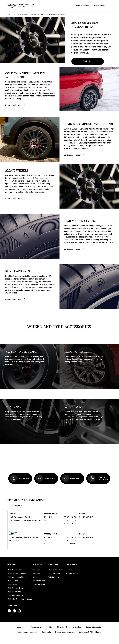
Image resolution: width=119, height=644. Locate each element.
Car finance (72, 564)
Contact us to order (14, 105)
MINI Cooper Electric (15, 570)
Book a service (54, 574)
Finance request (72, 574)
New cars (36, 570)
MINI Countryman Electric (17, 577)
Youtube (19, 611)
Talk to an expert (39, 584)
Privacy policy (36, 627)
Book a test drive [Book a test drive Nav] (83, 6)
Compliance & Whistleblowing (90, 632)
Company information (94, 627)
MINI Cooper (12, 584)
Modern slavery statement (28, 632)
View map (13, 532)
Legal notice (22, 627)
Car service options (56, 570)
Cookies (49, 627)
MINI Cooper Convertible (17, 574)
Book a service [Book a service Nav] (99, 6)
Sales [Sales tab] (10, 506)
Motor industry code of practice (69, 627)
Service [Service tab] (18, 506)
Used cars (36, 574)
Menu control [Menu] (114, 6)
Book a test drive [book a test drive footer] (39, 581)
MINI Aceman (13, 581)
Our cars (12, 564)
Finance (69, 570)
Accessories (35, 14)
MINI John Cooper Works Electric (20, 599)
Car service (54, 564)
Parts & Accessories (21, 14)
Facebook (9, 611)
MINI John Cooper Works (17, 595)
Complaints (46, 632)
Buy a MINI (37, 564)
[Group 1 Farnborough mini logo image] (21, 6)
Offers (35, 577)
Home (9, 14)
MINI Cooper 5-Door (15, 588)
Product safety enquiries (65, 632)
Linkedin (14, 611)
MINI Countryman (14, 592)
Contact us (88, 61)
